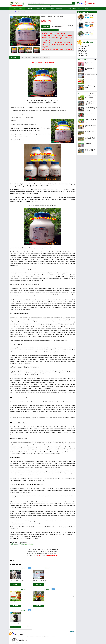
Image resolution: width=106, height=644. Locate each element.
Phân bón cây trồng (66, 640)
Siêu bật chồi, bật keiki (14, 640)
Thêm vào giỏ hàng (58, 26)
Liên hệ (86, 9)
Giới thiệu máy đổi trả (31, 642)
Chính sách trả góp (31, 640)
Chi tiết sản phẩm (15, 58)
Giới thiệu (30, 9)
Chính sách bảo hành (31, 638)
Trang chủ (11, 12)
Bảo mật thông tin (66, 638)
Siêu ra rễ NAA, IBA (13, 638)
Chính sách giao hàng (32, 634)
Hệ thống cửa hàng (49, 634)
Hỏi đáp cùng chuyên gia (57, 9)
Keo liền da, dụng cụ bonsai (15, 642)
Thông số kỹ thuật (26, 57)
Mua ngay (46, 26)
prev (11, 577)
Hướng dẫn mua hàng (74, 9)
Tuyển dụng (65, 636)
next (73, 577)
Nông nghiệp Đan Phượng (68, 642)
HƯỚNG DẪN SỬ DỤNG (17, 544)
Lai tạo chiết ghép (41, 9)
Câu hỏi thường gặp (49, 642)
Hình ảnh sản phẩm (37, 57)
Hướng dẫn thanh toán (49, 638)
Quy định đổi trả (48, 640)
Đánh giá (46, 57)
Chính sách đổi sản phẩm (32, 636)
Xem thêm (92, 94)
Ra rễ (15, 12)
